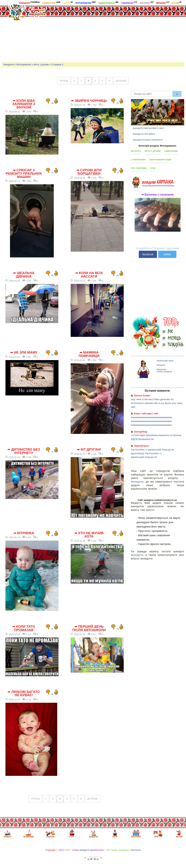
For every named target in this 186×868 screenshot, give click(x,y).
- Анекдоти (160, 365)
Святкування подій (160, 160)
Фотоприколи (86, 3)
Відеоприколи (108, 3)
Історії (177, 3)
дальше (121, 81)
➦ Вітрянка (24, 533)
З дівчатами (171, 151)
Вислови (147, 3)
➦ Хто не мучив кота (89, 535)
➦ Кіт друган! (89, 450)
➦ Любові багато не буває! (24, 694)
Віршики (163, 3)
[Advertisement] (121, 33)
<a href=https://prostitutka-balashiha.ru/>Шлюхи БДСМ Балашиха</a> (156, 437)
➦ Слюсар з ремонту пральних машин (24, 174)
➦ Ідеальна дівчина (24, 275)
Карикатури (51, 3)
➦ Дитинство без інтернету (24, 451)
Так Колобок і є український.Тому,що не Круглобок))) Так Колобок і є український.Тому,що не (152, 453)
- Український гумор (164, 361)
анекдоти (137, 555)
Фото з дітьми (41, 64)
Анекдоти (29, 3)
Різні (153, 168)
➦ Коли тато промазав (24, 628)
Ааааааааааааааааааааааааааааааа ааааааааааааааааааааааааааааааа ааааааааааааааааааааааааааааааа (151, 421)
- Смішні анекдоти (164, 372)
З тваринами (138, 160)
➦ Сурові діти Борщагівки (89, 172)
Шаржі (68, 3)
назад (64, 81)
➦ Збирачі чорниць (89, 101)
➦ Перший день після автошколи (89, 628)
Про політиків (139, 168)
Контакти (136, 850)
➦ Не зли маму (24, 352)
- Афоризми (161, 369)
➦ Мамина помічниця (89, 354)
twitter (167, 254)
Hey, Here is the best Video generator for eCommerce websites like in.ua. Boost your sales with (157, 403)
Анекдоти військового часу (148, 128)
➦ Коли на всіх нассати (89, 275)
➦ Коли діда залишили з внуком (24, 104)
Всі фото (136, 151)
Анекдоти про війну (144, 134)
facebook (148, 254)
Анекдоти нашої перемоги (148, 140)
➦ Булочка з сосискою (158, 195)
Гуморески (129, 3)
